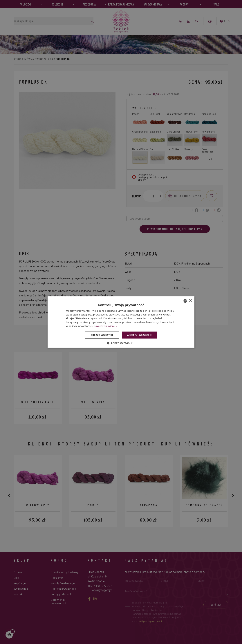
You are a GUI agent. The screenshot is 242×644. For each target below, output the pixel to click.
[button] (121, 343)
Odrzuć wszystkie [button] (102, 335)
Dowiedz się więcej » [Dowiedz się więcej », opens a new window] (105, 326)
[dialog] (121, 322)
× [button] (190, 301)
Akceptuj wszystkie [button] (139, 335)
